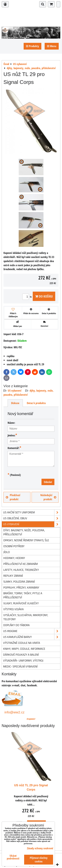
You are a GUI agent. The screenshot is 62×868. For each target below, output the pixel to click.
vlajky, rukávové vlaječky (21, 603)
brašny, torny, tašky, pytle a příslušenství (23, 595)
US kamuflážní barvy (32, 637)
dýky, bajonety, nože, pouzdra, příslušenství (24, 532)
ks (28, 297)
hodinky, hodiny (14, 558)
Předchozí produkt (13, 497)
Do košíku (44, 296)
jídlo (7, 552)
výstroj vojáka (13, 609)
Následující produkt (48, 497)
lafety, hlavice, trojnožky (21, 570)
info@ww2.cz (14, 712)
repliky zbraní (13, 576)
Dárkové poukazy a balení (21, 655)
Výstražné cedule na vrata (22, 643)
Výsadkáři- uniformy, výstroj (23, 660)
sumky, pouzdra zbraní (19, 582)
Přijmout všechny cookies (39, 860)
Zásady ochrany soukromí (40, 848)
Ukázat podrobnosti (13, 857)
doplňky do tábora (16, 625)
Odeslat (48, 482)
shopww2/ (31, 719)
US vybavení (15, 391)
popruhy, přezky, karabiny (21, 587)
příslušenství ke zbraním (21, 564)
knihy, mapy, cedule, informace (24, 649)
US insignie (32, 631)
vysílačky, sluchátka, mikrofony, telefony (26, 617)
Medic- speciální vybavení (20, 666)
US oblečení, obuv (32, 518)
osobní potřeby (14, 546)
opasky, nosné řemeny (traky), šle (26, 540)
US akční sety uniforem (32, 512)
